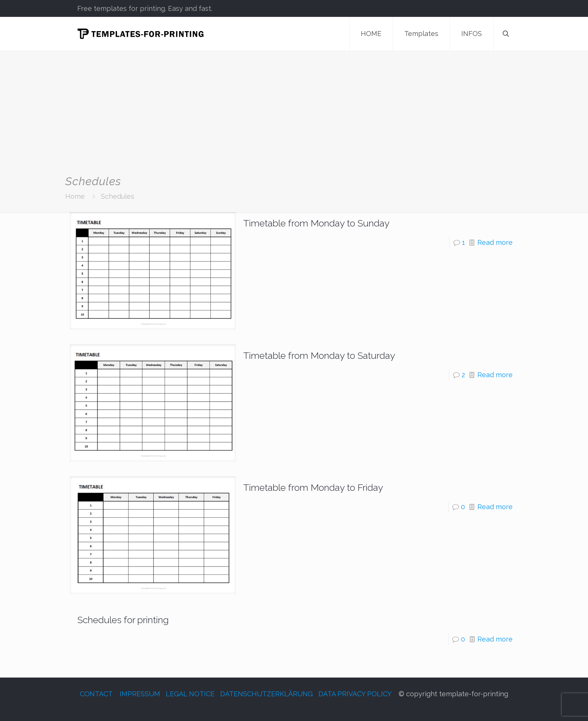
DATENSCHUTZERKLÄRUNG (266, 694)
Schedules (118, 196)
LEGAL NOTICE (190, 694)
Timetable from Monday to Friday (313, 487)
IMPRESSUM (140, 694)
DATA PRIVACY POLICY (355, 694)
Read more (495, 242)
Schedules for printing (123, 620)
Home (75, 196)
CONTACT (96, 694)
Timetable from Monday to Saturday (319, 355)
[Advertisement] (294, 118)
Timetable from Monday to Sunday (316, 223)
